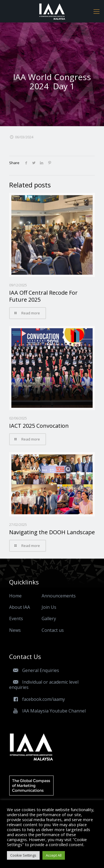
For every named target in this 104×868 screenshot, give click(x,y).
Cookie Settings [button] (23, 855)
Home (15, 596)
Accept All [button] (54, 855)
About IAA (20, 607)
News (15, 630)
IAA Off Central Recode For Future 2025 (43, 296)
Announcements (59, 596)
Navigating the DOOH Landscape (52, 532)
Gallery (49, 618)
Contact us (53, 630)
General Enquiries (34, 670)
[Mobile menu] (97, 11)
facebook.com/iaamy (37, 699)
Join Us (49, 607)
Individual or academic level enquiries (44, 685)
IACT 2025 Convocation (39, 426)
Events (16, 618)
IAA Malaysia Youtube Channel (47, 711)
